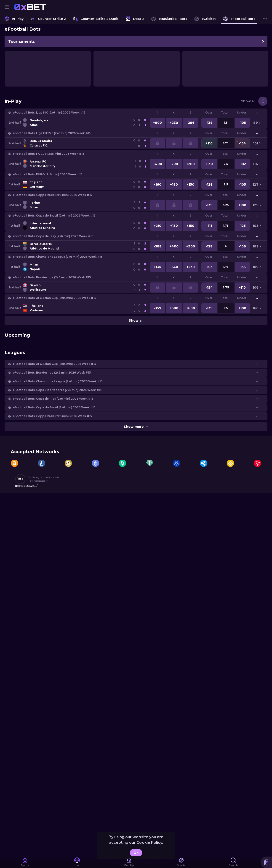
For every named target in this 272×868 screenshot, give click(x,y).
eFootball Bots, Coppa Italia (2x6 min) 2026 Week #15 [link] (52, 195)
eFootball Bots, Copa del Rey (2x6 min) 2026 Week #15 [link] (53, 236)
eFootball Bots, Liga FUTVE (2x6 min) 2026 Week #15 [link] (52, 133)
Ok (136, 853)
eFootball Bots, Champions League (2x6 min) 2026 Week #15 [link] (58, 257)
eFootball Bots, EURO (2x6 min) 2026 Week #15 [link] (48, 174)
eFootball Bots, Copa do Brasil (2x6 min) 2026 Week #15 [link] (54, 216)
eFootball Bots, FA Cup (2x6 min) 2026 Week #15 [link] (48, 154)
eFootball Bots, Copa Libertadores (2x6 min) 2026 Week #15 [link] (57, 390)
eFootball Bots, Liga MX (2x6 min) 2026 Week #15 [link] (49, 113)
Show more (136, 427)
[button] (136, 113)
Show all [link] (248, 101)
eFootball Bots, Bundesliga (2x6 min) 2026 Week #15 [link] (52, 277)
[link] (30, 7)
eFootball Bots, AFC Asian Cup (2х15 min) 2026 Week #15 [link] (54, 298)
